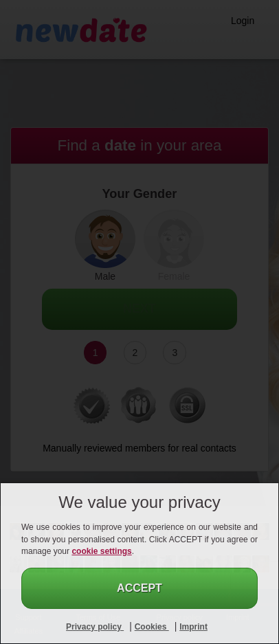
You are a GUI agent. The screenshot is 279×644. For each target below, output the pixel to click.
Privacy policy (95, 627)
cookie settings (101, 551)
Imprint (193, 627)
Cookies (152, 627)
